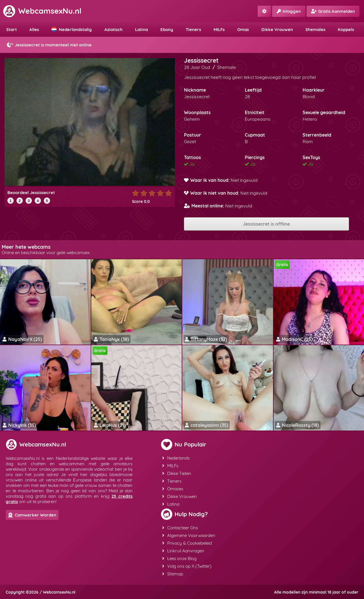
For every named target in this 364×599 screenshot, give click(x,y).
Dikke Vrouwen (277, 29)
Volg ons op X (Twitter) (187, 566)
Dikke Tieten (177, 473)
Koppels (346, 29)
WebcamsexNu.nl (42, 11)
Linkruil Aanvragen (183, 551)
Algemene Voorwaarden (189, 535)
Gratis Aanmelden (333, 11)
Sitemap (173, 574)
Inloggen (289, 11)
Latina (141, 29)
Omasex (173, 489)
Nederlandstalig (72, 29)
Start (12, 29)
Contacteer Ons (180, 528)
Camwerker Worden (32, 515)
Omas (243, 29)
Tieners (193, 29)
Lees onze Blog (179, 558)
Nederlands (176, 458)
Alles (34, 29)
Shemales (315, 29)
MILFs (219, 29)
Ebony (167, 29)
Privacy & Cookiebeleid (187, 543)
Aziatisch (113, 29)
